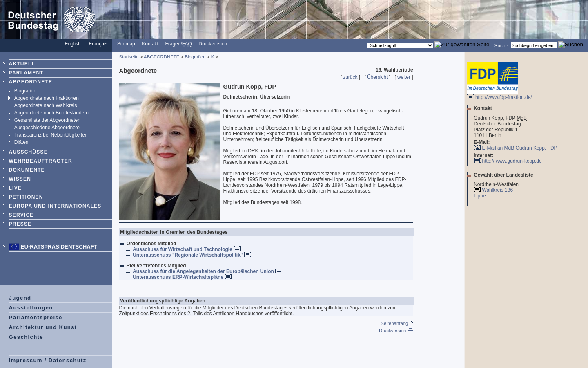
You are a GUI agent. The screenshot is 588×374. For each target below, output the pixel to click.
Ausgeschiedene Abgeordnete (47, 128)
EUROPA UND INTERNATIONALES (55, 206)
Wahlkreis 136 (498, 190)
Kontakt (150, 44)
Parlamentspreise (36, 317)
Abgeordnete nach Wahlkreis (46, 105)
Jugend (20, 298)
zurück (350, 77)
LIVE (15, 188)
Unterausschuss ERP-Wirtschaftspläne (182, 277)
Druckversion (213, 44)
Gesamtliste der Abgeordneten (47, 120)
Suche (501, 45)
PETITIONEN (26, 197)
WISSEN (20, 179)
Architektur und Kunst (43, 327)
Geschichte (26, 337)
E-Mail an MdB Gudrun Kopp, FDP (520, 148)
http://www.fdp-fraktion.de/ (500, 95)
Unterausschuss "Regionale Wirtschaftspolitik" (192, 255)
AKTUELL (22, 64)
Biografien (25, 91)
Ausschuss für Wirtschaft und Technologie (187, 249)
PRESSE (20, 224)
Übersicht (378, 77)
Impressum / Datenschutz (48, 360)
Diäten (21, 142)
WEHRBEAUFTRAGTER (41, 161)
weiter (404, 77)
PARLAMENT (26, 73)
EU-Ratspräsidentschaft (59, 247)
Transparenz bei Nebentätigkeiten (51, 135)
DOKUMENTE (27, 170)
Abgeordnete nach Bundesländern (51, 113)
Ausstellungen (31, 308)
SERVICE (21, 215)
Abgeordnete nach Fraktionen (47, 98)
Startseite (129, 57)
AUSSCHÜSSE (28, 152)
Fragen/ (178, 44)
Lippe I (482, 196)
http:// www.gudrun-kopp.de (508, 161)
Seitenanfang (397, 323)
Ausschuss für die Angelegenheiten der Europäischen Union (207, 271)
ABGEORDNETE (31, 82)
